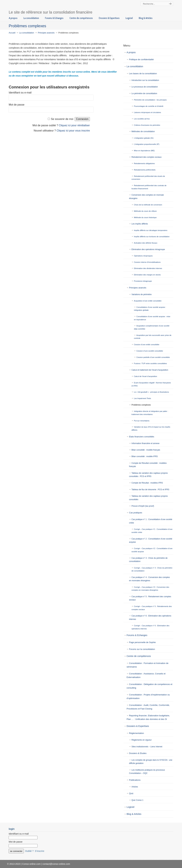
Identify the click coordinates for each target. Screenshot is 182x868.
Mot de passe (16, 105)
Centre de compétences (139, 656)
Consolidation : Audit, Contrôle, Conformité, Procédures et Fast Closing (148, 707)
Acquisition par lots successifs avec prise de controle (153, 337)
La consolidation (27, 33)
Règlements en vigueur (141, 740)
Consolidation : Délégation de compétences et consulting (149, 686)
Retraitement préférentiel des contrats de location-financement (149, 187)
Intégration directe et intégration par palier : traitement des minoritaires (150, 413)
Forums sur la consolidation (142, 649)
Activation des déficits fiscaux (146, 243)
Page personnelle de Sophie (142, 642)
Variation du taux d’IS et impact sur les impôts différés (151, 428)
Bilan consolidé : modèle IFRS (145, 456)
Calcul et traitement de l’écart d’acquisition (150, 370)
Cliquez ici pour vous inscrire (73, 131)
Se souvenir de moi (62, 119)
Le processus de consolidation (145, 87)
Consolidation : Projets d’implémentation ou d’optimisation (148, 696)
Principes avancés (46, 33)
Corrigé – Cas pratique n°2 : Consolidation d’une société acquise (152, 550)
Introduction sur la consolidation (145, 80)
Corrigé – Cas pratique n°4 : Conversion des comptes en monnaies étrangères (150, 589)
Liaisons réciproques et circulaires (147, 112)
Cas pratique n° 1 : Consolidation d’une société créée (151, 521)
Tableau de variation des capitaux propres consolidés (148, 498)
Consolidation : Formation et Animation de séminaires (147, 665)
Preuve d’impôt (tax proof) (143, 506)
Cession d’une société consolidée (150, 351)
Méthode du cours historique (145, 217)
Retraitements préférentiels (145, 170)
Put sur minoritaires (142, 421)
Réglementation (136, 733)
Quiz (131, 793)
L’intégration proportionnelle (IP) (147, 144)
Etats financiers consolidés (142, 437)
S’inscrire (40, 851)
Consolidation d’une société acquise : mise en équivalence (152, 318)
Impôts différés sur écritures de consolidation (152, 237)
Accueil (12, 33)
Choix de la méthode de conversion (148, 205)
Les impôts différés (140, 224)
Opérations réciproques (143, 256)
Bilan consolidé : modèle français (146, 450)
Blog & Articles (134, 814)
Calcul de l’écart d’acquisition (145, 376)
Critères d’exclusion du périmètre (147, 125)
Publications (135, 780)
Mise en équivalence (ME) (144, 151)
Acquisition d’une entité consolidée (148, 301)
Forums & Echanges (137, 635)
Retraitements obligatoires (144, 163)
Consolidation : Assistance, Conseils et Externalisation (146, 675)
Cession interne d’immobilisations (147, 262)
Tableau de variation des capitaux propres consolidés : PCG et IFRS (148, 475)
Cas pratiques (136, 513)
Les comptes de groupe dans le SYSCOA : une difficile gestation (151, 762)
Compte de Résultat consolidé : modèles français (148, 465)
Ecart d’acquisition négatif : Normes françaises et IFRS (151, 384)
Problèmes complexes (141, 405)
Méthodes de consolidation (143, 131)
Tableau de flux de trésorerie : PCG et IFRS (150, 490)
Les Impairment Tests (142, 398)
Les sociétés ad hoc (142, 119)
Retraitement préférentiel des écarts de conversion (148, 178)
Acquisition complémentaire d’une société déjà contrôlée (152, 327)
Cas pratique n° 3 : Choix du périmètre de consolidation (148, 560)
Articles (135, 787)
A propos (131, 52)
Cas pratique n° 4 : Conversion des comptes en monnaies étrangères (149, 579)
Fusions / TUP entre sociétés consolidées (150, 363)
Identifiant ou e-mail (20, 93)
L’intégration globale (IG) (144, 138)
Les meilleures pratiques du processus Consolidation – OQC (147, 772)
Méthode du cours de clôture (145, 211)
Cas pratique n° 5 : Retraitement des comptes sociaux (150, 598)
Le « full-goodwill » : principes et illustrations (151, 392)
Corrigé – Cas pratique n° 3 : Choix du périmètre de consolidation (152, 569)
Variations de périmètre (141, 294)
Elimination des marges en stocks (147, 275)
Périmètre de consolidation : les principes (150, 100)
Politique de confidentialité (141, 59)
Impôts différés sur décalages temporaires (151, 230)
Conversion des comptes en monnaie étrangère (146, 197)
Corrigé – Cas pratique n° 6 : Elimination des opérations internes (150, 627)
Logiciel (130, 807)
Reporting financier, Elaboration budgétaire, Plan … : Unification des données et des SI (148, 717)
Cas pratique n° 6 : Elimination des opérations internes (150, 617)
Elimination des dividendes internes (148, 268)
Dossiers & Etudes (138, 753)
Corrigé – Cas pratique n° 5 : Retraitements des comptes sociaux (152, 608)
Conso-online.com (39, 5)
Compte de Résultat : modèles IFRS (147, 483)
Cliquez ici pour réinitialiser (74, 125)
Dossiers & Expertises (138, 726)
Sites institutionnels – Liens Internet (147, 747)
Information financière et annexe (145, 443)
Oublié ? (29, 851)
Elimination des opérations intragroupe (148, 249)
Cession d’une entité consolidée (147, 345)
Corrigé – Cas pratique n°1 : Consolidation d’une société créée (152, 531)
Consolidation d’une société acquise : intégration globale (150, 309)
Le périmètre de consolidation (144, 93)
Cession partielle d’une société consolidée (153, 357)
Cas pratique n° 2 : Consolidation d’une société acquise (151, 540)
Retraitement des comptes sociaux (146, 157)
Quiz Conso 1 (137, 800)
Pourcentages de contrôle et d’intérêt (149, 106)
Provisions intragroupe (143, 281)
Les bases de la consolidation (143, 73)
